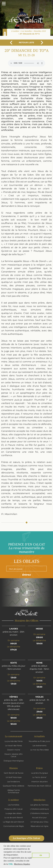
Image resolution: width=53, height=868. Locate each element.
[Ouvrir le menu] (4, 4)
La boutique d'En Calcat (27, 838)
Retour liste (26, 43)
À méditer (15, 31)
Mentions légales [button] (22, 864)
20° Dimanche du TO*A (30, 34)
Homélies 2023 (40, 31)
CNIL (11, 864)
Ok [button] (41, 855)
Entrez (26, 575)
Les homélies (27, 31)
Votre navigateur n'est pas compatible (27, 63)
